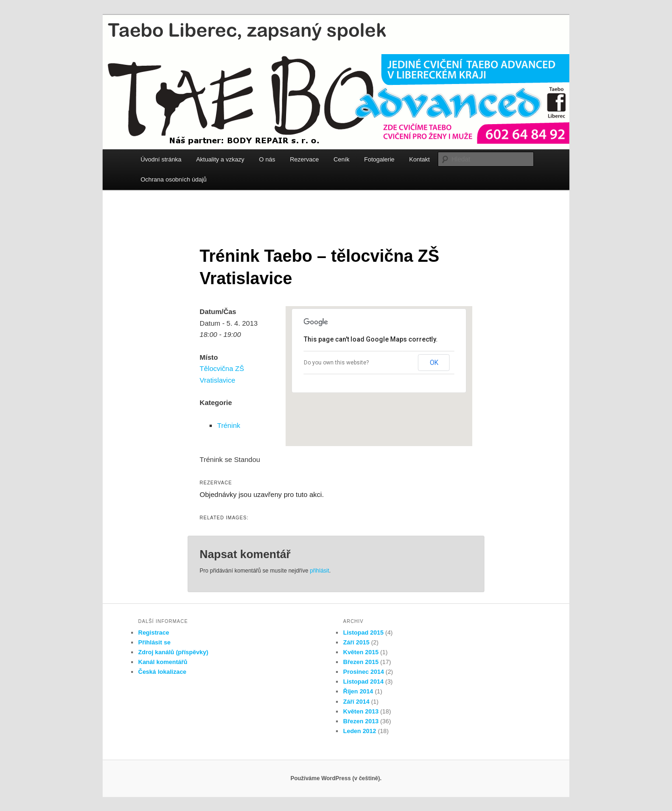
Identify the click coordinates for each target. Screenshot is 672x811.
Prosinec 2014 (363, 672)
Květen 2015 (361, 652)
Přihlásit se (154, 642)
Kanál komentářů (163, 662)
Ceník (342, 159)
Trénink (228, 425)
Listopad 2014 (363, 682)
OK (434, 363)
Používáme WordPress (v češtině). (336, 778)
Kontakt (420, 159)
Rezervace (304, 159)
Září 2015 (356, 642)
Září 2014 (356, 702)
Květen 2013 (361, 711)
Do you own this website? (336, 363)
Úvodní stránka (161, 159)
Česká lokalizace (162, 672)
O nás (267, 159)
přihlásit (319, 571)
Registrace (154, 633)
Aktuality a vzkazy (220, 159)
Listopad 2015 (363, 633)
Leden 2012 (360, 731)
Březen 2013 (361, 721)
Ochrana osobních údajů (174, 179)
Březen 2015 (361, 662)
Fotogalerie (379, 159)
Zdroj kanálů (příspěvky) (173, 652)
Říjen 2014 (358, 691)
